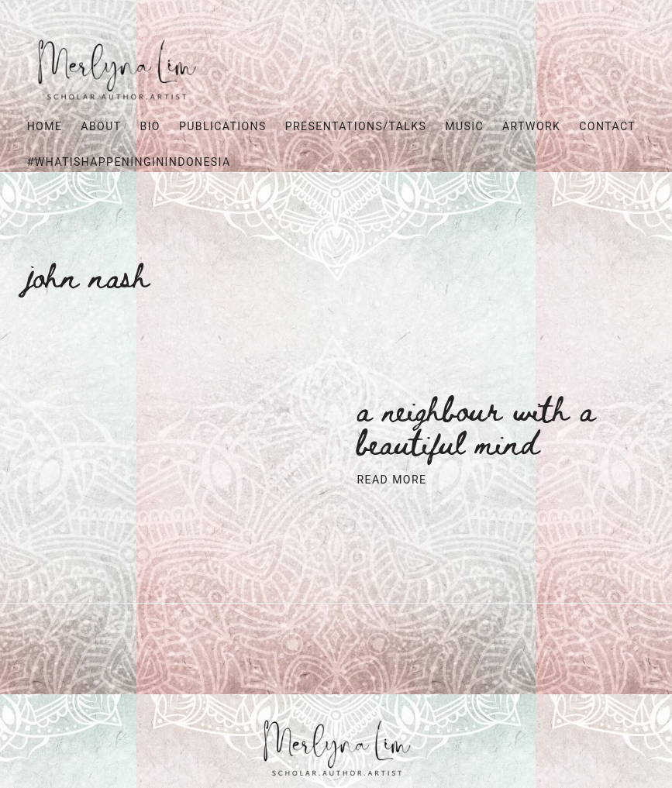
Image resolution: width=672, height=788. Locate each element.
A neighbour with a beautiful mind (476, 425)
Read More (392, 480)
